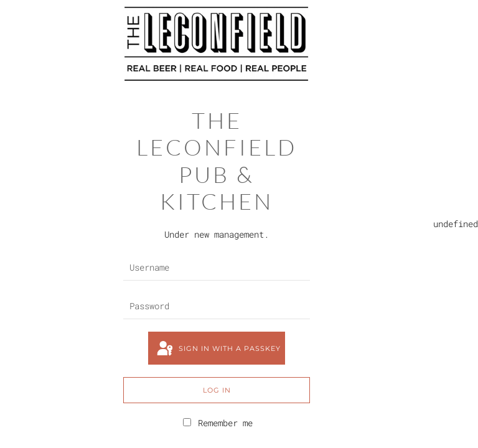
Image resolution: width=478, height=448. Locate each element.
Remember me (218, 423)
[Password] (217, 306)
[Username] (217, 268)
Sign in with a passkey (218, 349)
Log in (217, 390)
